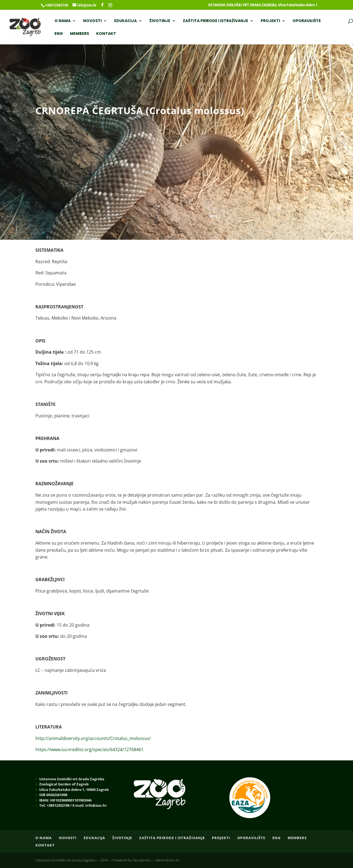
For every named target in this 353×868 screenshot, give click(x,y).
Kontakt (106, 34)
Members (80, 34)
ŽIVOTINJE (160, 21)
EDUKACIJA (125, 21)
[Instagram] (110, 5)
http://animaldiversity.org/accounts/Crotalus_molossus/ (93, 738)
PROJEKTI (270, 21)
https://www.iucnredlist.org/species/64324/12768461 (89, 749)
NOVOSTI (92, 21)
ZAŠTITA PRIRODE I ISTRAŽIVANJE (215, 21)
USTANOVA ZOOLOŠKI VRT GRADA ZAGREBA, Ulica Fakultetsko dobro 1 (263, 5)
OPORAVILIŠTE (307, 21)
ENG (59, 34)
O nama (63, 21)
